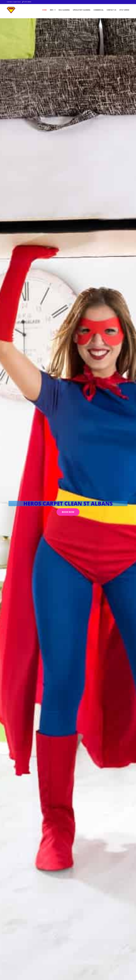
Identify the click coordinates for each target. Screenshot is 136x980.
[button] (68, 512)
